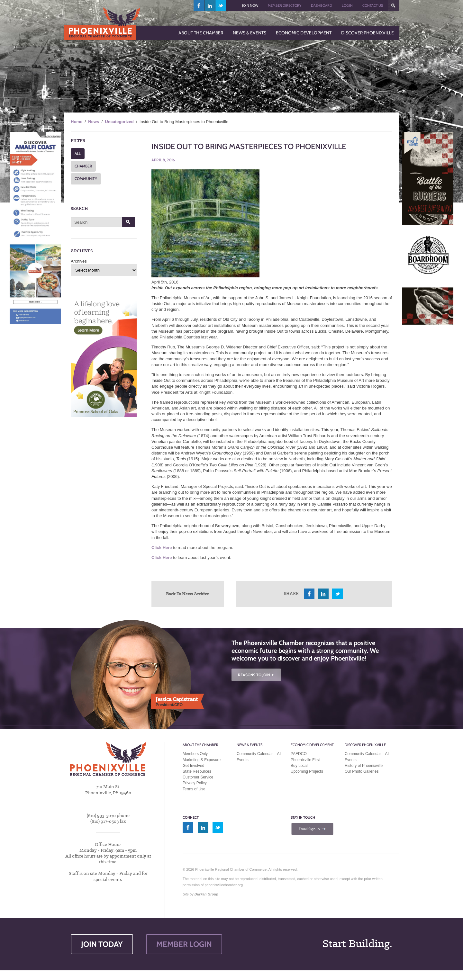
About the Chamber (200, 745)
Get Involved (193, 766)
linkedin (210, 6)
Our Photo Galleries (362, 771)
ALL (78, 153)
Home (77, 122)
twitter (221, 6)
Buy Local (299, 766)
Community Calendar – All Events (259, 757)
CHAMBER (83, 166)
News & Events (250, 745)
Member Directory (285, 5)
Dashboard (322, 5)
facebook (199, 6)
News (94, 122)
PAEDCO (299, 754)
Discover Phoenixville (365, 745)
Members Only (195, 754)
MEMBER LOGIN (184, 944)
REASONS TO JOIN (256, 675)
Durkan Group (206, 894)
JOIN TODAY (102, 944)
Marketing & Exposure (202, 760)
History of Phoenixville (364, 766)
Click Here (162, 548)
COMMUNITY (86, 179)
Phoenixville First (305, 760)
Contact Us (373, 5)
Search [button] (128, 222)
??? (393, 6)
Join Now (250, 5)
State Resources (197, 771)
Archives (79, 261)
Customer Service (198, 777)
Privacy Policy (195, 783)
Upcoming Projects (307, 771)
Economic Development (312, 745)
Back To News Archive (187, 594)
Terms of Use (194, 789)
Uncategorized (119, 122)
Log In (347, 5)
